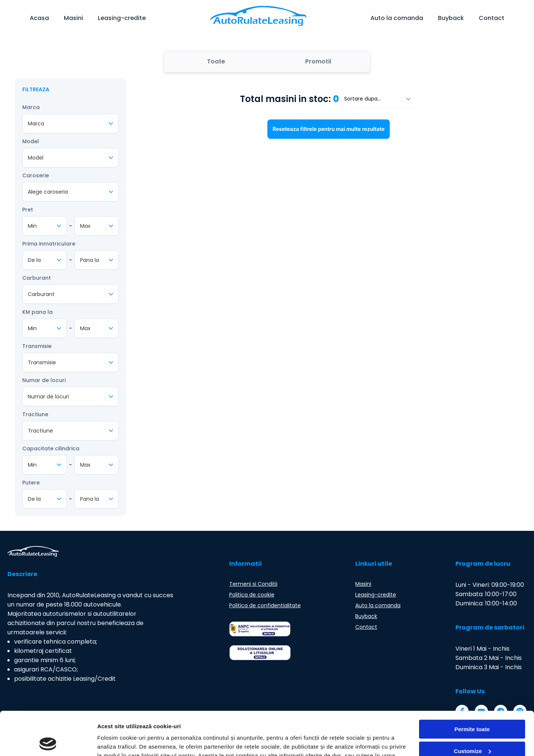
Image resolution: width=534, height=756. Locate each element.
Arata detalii (113, 741)
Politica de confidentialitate (265, 605)
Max (85, 226)
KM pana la (37, 312)
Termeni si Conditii (253, 584)
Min (32, 226)
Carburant (37, 278)
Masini (73, 18)
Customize (472, 707)
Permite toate (472, 686)
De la (34, 260)
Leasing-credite (122, 18)
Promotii (318, 61)
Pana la (90, 260)
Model (31, 141)
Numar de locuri (44, 380)
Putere (31, 483)
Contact (492, 18)
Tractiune (35, 414)
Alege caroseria (48, 192)
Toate (216, 61)
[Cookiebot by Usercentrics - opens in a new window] (48, 742)
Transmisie (37, 346)
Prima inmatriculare (49, 244)
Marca (31, 107)
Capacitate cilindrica (51, 448)
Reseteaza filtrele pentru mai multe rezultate (329, 129)
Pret (28, 210)
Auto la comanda (397, 18)
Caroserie (36, 175)
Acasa (39, 18)
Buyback (451, 18)
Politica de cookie (252, 595)
